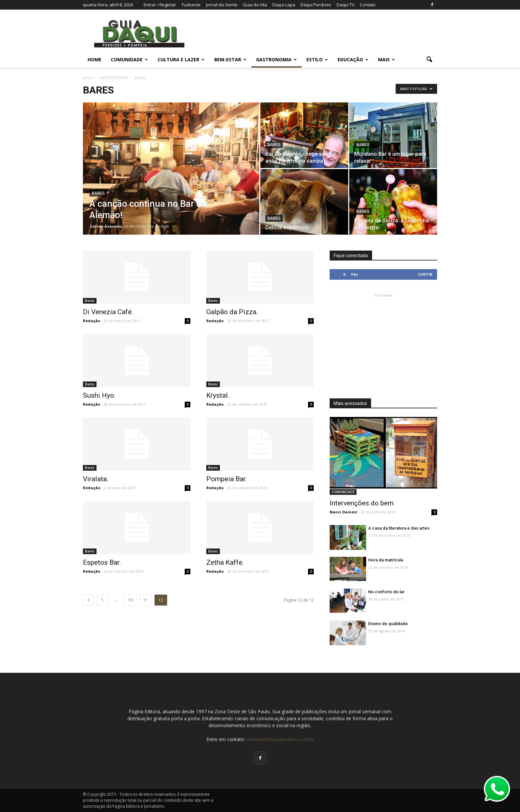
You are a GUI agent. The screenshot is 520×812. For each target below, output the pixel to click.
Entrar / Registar (160, 5)
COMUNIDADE (129, 59)
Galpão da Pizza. (232, 312)
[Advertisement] (383, 340)
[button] (429, 60)
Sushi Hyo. (99, 395)
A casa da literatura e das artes (399, 528)
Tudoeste (191, 5)
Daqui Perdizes (316, 5)
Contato (368, 5)
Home (95, 59)
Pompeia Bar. (227, 479)
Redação (92, 321)
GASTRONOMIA (276, 59)
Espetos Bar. (102, 562)
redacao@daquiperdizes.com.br (280, 739)
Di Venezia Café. (108, 312)
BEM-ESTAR (230, 59)
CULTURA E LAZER (181, 59)
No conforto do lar (386, 592)
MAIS (387, 59)
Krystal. (218, 395)
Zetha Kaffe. (225, 562)
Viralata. (96, 479)
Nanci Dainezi (344, 512)
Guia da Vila (255, 5)
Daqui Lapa (284, 5)
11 (146, 600)
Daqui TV (346, 5)
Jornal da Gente (222, 5)
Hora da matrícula (386, 560)
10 (130, 600)
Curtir (425, 274)
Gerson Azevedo (105, 226)
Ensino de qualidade (388, 624)
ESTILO (317, 59)
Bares (98, 193)
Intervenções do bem (362, 503)
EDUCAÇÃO (353, 59)
